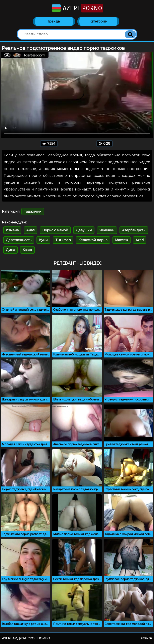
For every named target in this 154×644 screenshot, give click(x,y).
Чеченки (107, 230)
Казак (27, 250)
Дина (10, 250)
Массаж (122, 240)
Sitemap (146, 638)
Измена (12, 230)
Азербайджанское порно (26, 638)
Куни (43, 240)
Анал (30, 230)
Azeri (77, 8)
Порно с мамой (55, 230)
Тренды (54, 21)
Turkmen (63, 240)
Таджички (33, 211)
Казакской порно (93, 240)
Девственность (19, 240)
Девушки (84, 230)
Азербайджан (134, 230)
